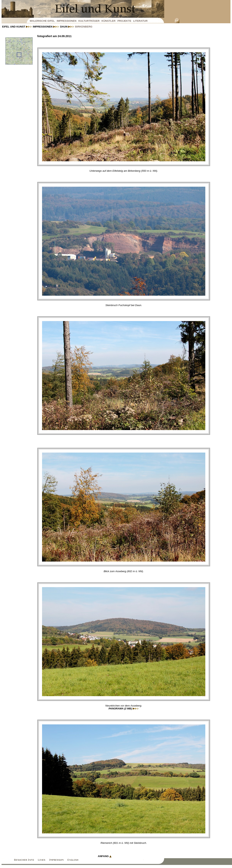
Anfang (104, 856)
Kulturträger (89, 21)
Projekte (124, 21)
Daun (67, 27)
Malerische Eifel (42, 21)
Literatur (140, 21)
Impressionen (67, 21)
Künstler (108, 21)
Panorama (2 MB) (124, 709)
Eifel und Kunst (17, 27)
